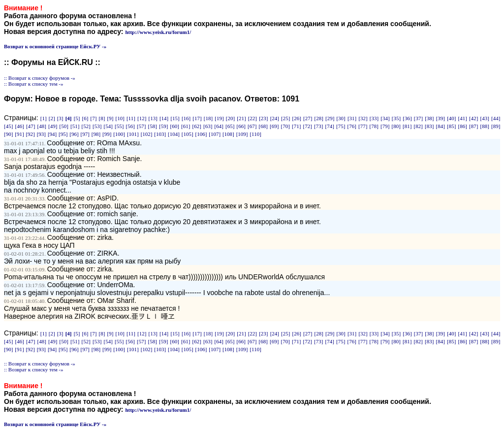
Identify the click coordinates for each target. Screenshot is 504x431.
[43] (485, 118)
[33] (374, 118)
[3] (60, 118)
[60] (175, 126)
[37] (418, 118)
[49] (53, 126)
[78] (374, 126)
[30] (341, 118)
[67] (252, 126)
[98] (96, 134)
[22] (252, 118)
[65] (230, 126)
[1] (44, 118)
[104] (174, 134)
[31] (352, 118)
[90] (8, 134)
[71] (296, 126)
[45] (8, 126)
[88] (485, 126)
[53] (97, 126)
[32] (363, 118)
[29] (330, 118)
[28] (319, 118)
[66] (241, 126)
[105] (188, 134)
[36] (407, 118)
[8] (102, 118)
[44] (496, 118)
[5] (77, 118)
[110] (255, 134)
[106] (201, 134)
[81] (407, 126)
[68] (263, 126)
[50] (64, 126)
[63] (208, 126)
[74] (330, 126)
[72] (308, 126)
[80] (396, 126)
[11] (131, 118)
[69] (274, 126)
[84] (441, 126)
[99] (107, 134)
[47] (31, 126)
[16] (186, 118)
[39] (441, 118)
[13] (153, 118)
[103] (160, 134)
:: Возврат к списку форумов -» (40, 78)
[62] (197, 126)
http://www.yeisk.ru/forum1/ (158, 32)
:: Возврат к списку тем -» (34, 84)
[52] (86, 126)
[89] (496, 126)
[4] (69, 118)
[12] (142, 118)
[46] (20, 126)
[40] (451, 118)
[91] (19, 134)
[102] (147, 134)
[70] (285, 126)
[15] (175, 118)
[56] (130, 126)
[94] (52, 134)
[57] (141, 126)
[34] (385, 118)
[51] (75, 126)
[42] (473, 118)
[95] (63, 134)
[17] (197, 118)
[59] (163, 126)
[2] (52, 118)
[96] (74, 134)
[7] (94, 118)
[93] (41, 134)
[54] (108, 126)
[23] (263, 118)
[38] (429, 118)
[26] (297, 118)
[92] (30, 134)
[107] (215, 134)
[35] (396, 118)
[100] (119, 134)
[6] (85, 118)
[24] (275, 118)
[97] (85, 134)
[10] (120, 118)
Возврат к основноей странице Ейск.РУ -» (55, 46)
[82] (418, 126)
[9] (110, 118)
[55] (119, 126)
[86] (463, 126)
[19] (219, 118)
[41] (463, 118)
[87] (473, 126)
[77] (363, 126)
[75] (341, 126)
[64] (219, 126)
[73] (318, 126)
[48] (42, 126)
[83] (429, 126)
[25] (285, 118)
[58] (153, 126)
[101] (133, 134)
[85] (451, 126)
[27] (308, 118)
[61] (186, 126)
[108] (228, 134)
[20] (230, 118)
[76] (352, 126)
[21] (241, 118)
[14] (164, 118)
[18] (208, 118)
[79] (385, 126)
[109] (242, 134)
